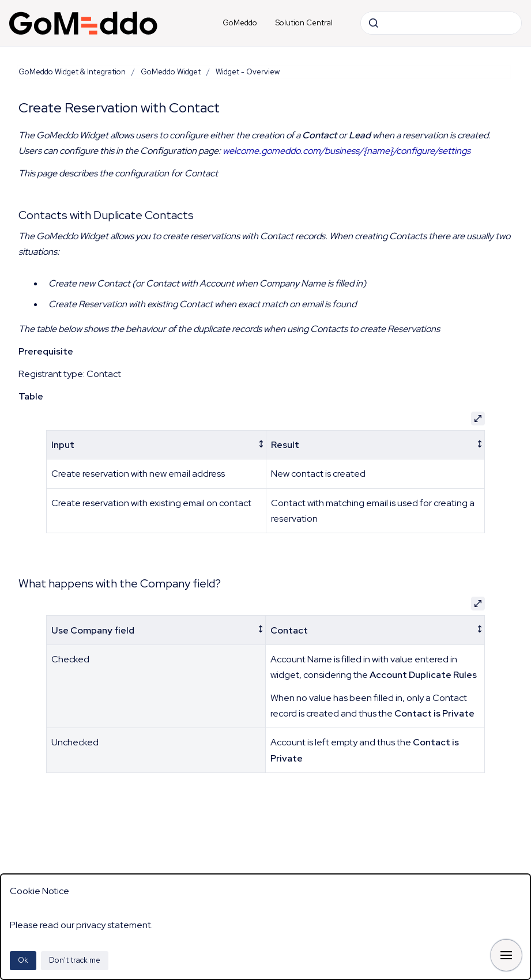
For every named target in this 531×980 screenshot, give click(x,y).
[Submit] (374, 23)
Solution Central (304, 23)
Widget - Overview (248, 72)
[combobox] (441, 23)
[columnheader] (157, 445)
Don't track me (75, 960)
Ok (23, 960)
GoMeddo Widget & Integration (72, 72)
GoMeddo (240, 23)
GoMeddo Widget (171, 72)
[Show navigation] (506, 955)
